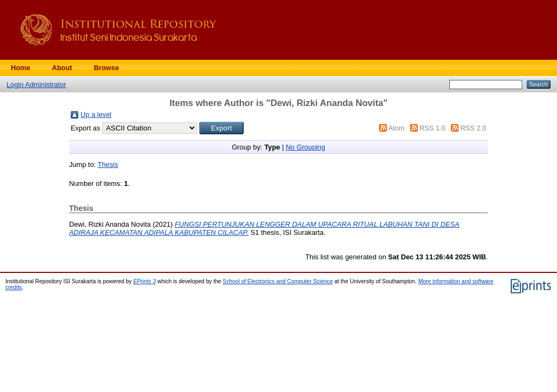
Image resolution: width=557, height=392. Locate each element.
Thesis (108, 164)
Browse (107, 68)
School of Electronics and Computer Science (278, 281)
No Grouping (305, 147)
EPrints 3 (145, 281)
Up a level (96, 114)
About (62, 68)
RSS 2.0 (473, 128)
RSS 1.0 (432, 128)
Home (21, 68)
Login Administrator (36, 85)
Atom (397, 128)
